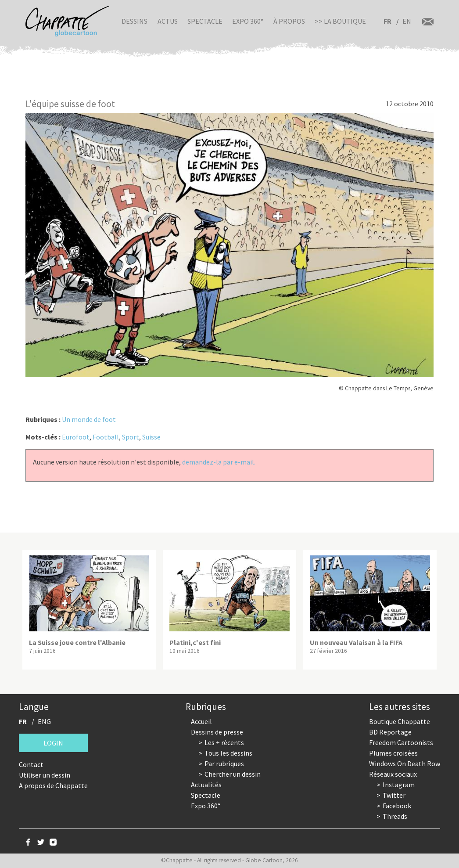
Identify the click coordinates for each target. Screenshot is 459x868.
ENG (44, 721)
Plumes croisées (393, 753)
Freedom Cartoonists (401, 742)
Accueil (201, 721)
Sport (131, 437)
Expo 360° (248, 21)
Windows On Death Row (405, 764)
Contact (31, 764)
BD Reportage (390, 732)
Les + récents (224, 742)
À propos (289, 21)
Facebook (397, 806)
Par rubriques (224, 764)
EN (407, 21)
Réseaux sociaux (393, 774)
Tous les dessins (228, 753)
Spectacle (205, 21)
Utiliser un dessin (45, 775)
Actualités (206, 785)
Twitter (394, 795)
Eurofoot (76, 437)
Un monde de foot (89, 419)
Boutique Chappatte (400, 721)
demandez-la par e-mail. (219, 462)
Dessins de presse (217, 732)
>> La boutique (340, 21)
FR (387, 21)
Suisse (151, 437)
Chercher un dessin (233, 774)
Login (53, 743)
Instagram (399, 785)
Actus (168, 21)
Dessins (134, 21)
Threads (395, 816)
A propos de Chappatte (53, 785)
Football (106, 437)
